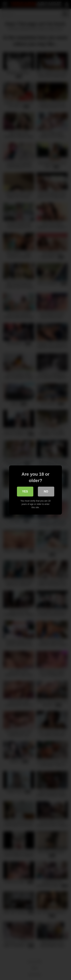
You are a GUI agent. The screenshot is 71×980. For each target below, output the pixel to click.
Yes (25, 491)
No (46, 491)
